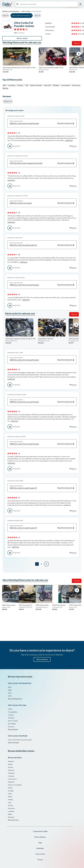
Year (36, 15)
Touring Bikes (13, 712)
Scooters (11, 727)
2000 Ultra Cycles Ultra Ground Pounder (42, 123)
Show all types (13, 729)
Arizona (11, 767)
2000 (10, 690)
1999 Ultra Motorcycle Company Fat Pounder (42, 163)
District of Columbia (15, 785)
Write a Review (42, 659)
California (11, 773)
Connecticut (12, 779)
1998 (10, 696)
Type (4, 15)
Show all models (14, 743)
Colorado (11, 776)
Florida (10, 788)
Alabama (11, 761)
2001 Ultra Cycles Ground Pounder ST (42, 245)
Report (74, 146)
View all (77, 43)
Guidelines (40, 848)
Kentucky (11, 808)
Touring (11, 715)
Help (40, 843)
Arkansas (11, 770)
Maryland (11, 817)
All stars (7, 101)
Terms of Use (40, 854)
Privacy (40, 860)
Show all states (13, 820)
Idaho (10, 794)
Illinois (10, 797)
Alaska (10, 764)
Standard (11, 718)
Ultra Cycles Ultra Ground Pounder (20, 740)
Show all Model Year (15, 699)
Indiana (10, 799)
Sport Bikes (12, 724)
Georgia (11, 791)
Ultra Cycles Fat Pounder (20, 15)
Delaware (11, 782)
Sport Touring (13, 721)
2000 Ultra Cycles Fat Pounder (42, 203)
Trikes (10, 709)
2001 (10, 687)
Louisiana (11, 811)
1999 (10, 693)
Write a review (22, 38)
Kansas (10, 805)
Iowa (10, 802)
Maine (10, 814)
